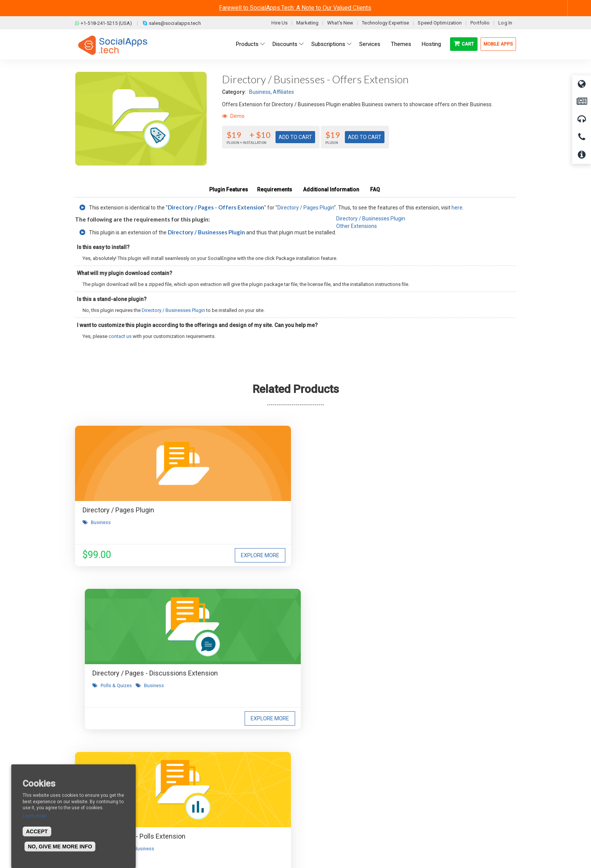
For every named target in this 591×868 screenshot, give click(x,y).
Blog (198, 762)
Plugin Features (229, 189)
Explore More (181, 555)
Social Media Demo (327, 784)
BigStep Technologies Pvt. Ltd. (317, 845)
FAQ (375, 189)
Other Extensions (357, 226)
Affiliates (283, 92)
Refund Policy (209, 784)
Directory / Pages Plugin (306, 208)
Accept (37, 831)
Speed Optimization (440, 23)
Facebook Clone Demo (330, 796)
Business (260, 92)
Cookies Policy (209, 807)
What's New (340, 23)
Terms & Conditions (215, 773)
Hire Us (279, 23)
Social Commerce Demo (333, 807)
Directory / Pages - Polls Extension (436, 510)
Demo (233, 116)
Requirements (275, 189)
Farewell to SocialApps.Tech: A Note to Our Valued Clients (295, 8)
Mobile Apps (498, 44)
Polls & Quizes (258, 533)
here (457, 208)
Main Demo (317, 773)
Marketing (307, 23)
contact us (120, 336)
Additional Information (331, 189)
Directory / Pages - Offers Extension (216, 207)
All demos (316, 762)
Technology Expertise (385, 23)
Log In (505, 23)
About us (91, 762)
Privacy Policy (208, 796)
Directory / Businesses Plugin (206, 232)
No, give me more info (60, 847)
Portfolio (480, 23)
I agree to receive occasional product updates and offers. (299, 654)
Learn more (34, 816)
